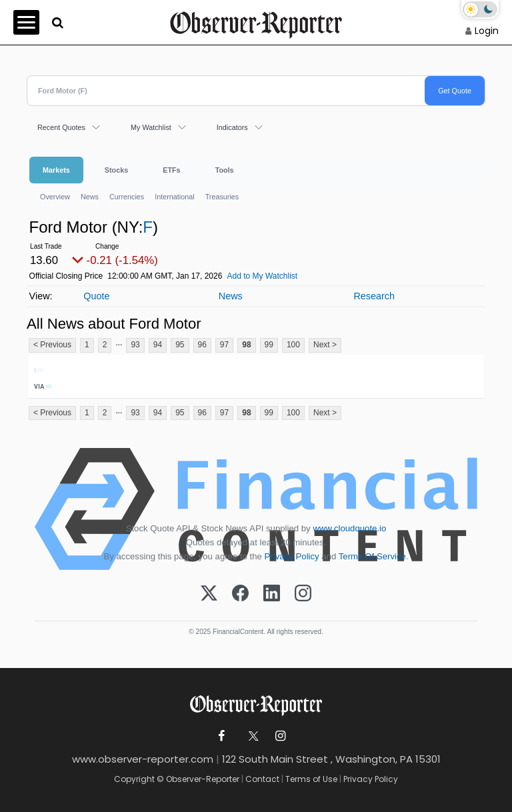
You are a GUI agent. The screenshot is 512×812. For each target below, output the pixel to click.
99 (269, 345)
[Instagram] (303, 594)
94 (158, 345)
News (90, 197)
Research (374, 296)
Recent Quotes (61, 127)
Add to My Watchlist (263, 276)
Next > (325, 345)
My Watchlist (151, 127)
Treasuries (222, 197)
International (174, 197)
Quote (96, 296)
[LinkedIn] (272, 594)
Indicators (232, 127)
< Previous (52, 345)
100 (293, 345)
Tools (225, 170)
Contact (262, 779)
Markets (56, 170)
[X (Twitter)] (209, 594)
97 (224, 345)
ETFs (171, 170)
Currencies (127, 197)
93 (135, 345)
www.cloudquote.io (349, 528)
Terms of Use (311, 779)
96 (202, 345)
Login (487, 31)
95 (180, 345)
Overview (55, 197)
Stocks (116, 170)
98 (246, 345)
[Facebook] (240, 594)
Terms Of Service (372, 556)
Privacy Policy (292, 556)
